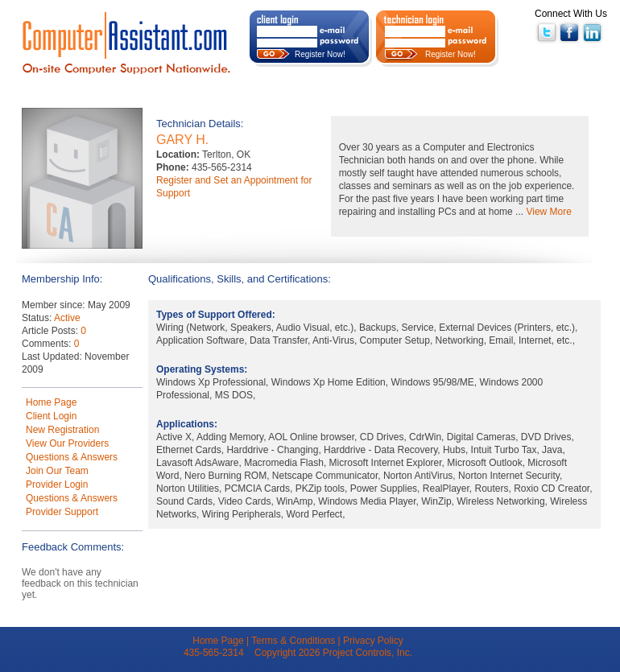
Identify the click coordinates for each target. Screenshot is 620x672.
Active (67, 318)
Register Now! (320, 54)
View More (548, 212)
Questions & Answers (72, 457)
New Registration (62, 430)
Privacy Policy (373, 641)
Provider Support (62, 512)
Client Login (51, 416)
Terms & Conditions (293, 641)
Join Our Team (57, 471)
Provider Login (57, 484)
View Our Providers (67, 443)
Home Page (51, 402)
